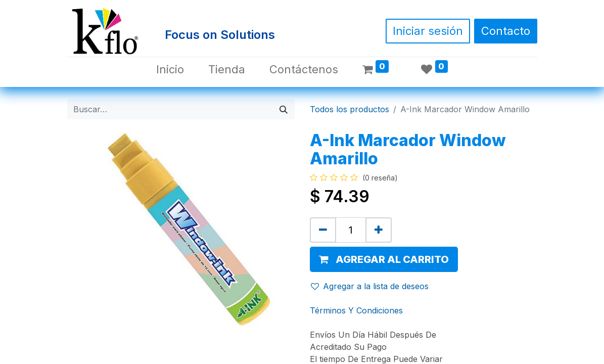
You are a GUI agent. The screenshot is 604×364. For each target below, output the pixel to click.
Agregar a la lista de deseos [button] (370, 286)
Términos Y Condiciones (356, 310)
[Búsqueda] (284, 109)
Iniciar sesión (428, 31)
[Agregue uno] (379, 230)
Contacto (506, 31)
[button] (384, 259)
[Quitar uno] (323, 230)
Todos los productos (350, 109)
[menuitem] (170, 70)
